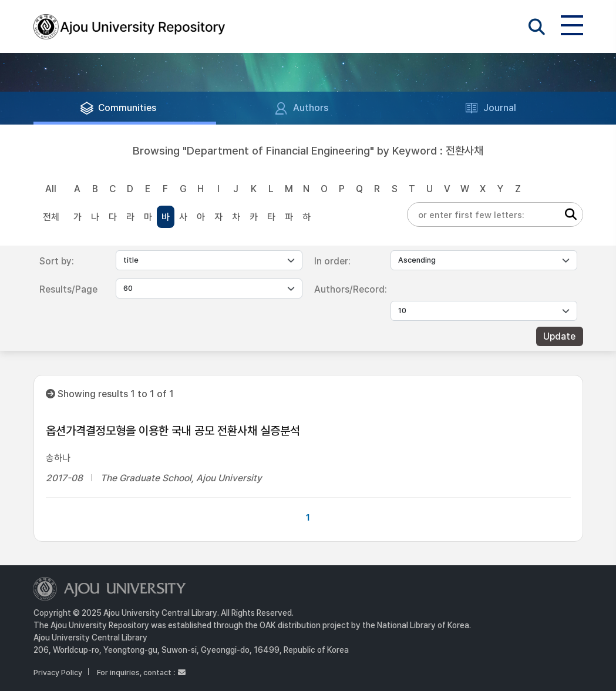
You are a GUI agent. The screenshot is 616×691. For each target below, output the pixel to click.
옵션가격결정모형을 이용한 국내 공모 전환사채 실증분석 (173, 431)
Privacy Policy (58, 672)
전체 (51, 217)
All (51, 189)
